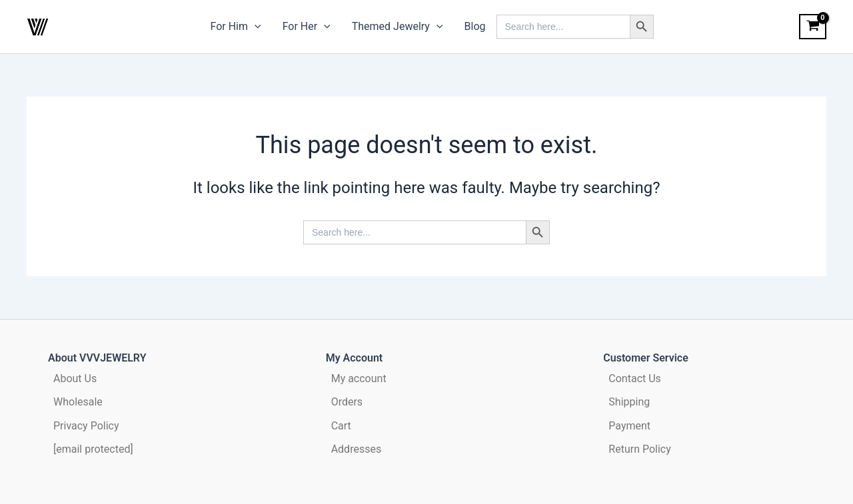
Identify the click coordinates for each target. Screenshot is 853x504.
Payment (629, 426)
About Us (75, 378)
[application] (255, 27)
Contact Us (635, 378)
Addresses (357, 449)
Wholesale (78, 402)
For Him (236, 27)
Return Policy (639, 449)
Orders (347, 402)
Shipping (629, 402)
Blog (475, 26)
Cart (341, 426)
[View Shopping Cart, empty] (813, 27)
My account (359, 378)
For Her (307, 27)
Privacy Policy (86, 426)
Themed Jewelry (398, 27)
